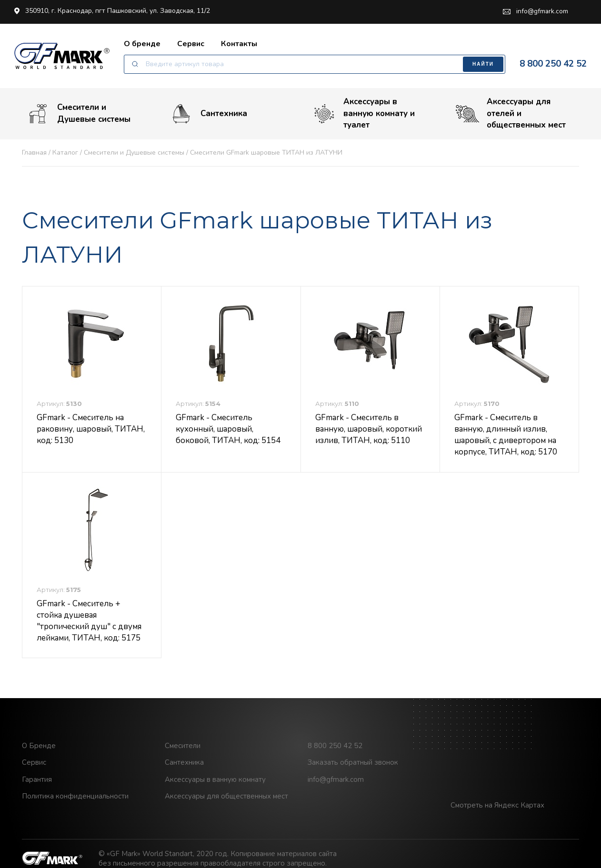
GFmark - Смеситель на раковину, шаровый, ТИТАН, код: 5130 (91, 430)
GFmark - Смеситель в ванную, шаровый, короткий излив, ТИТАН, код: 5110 (369, 430)
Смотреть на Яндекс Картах (497, 807)
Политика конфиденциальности (75, 798)
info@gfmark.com (535, 11)
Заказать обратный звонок (353, 764)
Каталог (65, 154)
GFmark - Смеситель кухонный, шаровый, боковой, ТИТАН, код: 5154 (228, 430)
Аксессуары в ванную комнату (215, 781)
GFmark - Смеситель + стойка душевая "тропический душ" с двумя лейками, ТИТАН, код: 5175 (89, 622)
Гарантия (37, 781)
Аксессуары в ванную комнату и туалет (364, 115)
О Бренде (39, 748)
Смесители (183, 748)
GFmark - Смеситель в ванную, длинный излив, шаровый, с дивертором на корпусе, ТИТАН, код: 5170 (506, 436)
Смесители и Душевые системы (78, 114)
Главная (34, 154)
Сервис (191, 44)
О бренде (142, 44)
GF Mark (62, 56)
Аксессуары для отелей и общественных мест (511, 115)
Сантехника (208, 114)
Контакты (239, 44)
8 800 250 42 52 (553, 64)
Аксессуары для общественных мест (226, 798)
